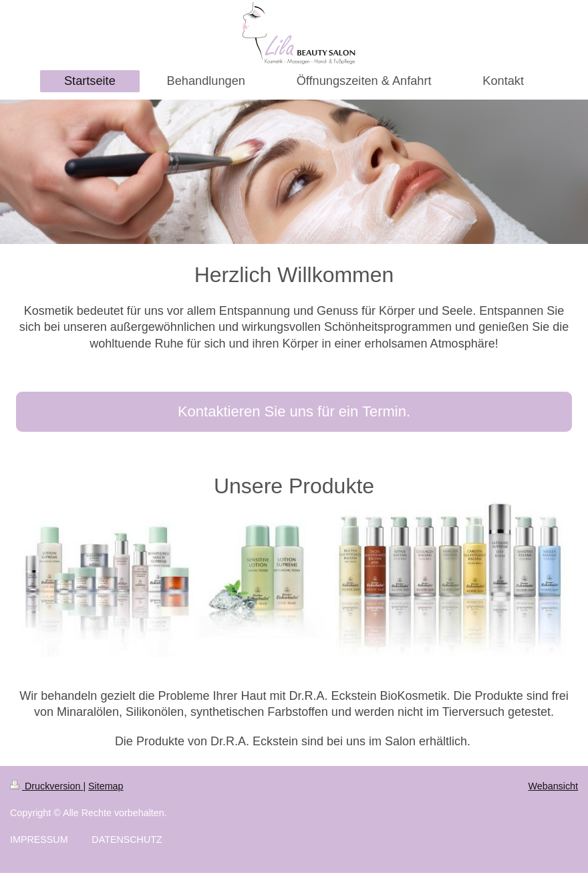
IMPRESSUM (39, 840)
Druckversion (46, 786)
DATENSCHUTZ (127, 840)
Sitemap (106, 786)
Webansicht (553, 786)
